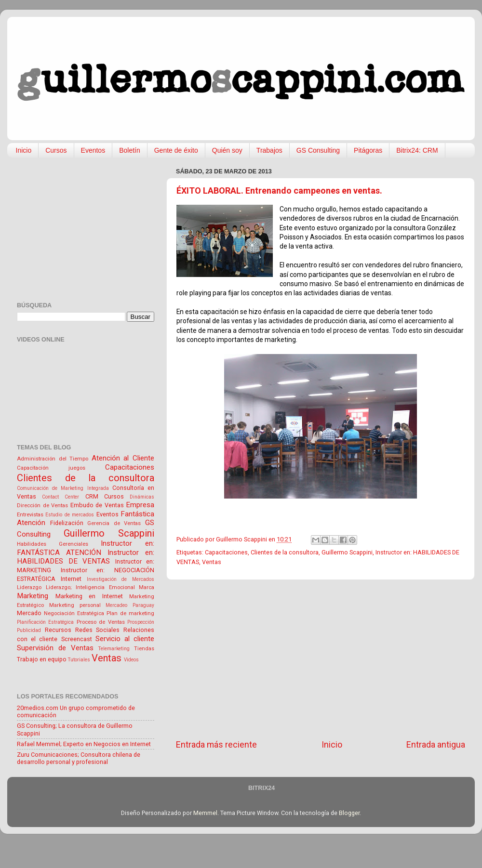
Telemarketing (114, 649)
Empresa (140, 505)
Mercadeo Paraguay (130, 605)
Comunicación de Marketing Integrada (63, 488)
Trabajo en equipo (42, 659)
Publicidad (29, 630)
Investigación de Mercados (121, 579)
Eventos (93, 150)
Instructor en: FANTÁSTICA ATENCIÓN (86, 548)
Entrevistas (30, 514)
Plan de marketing (130, 613)
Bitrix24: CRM (417, 150)
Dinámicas (142, 497)
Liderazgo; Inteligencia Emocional (90, 587)
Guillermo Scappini (347, 552)
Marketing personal (75, 605)
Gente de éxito (176, 150)
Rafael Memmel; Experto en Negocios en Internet (84, 744)
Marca (147, 587)
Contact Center (60, 497)
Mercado (29, 613)
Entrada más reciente (216, 745)
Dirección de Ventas (42, 505)
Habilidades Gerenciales (53, 544)
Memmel (205, 813)
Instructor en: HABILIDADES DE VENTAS (86, 557)
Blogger (349, 813)
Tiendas (144, 648)
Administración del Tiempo (53, 459)
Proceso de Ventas (101, 622)
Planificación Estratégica (45, 622)
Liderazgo (29, 587)
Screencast (77, 639)
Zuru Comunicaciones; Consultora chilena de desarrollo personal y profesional (79, 758)
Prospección (141, 622)
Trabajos (269, 150)
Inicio (24, 150)
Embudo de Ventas (97, 505)
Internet (71, 579)
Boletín (130, 150)
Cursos (56, 150)
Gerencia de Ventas (114, 523)
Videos (131, 660)
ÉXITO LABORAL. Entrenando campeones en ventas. (279, 191)
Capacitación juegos (51, 468)
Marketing (33, 596)
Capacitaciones (226, 552)
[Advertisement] (321, 659)
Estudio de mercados (70, 515)
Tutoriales (79, 660)
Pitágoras (368, 150)
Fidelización (67, 523)
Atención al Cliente (123, 458)
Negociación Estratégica (74, 613)
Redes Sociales (98, 630)
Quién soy (227, 150)
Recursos (58, 630)
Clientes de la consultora (285, 552)
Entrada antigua (436, 745)
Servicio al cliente (125, 639)
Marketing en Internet (89, 596)
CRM (92, 496)
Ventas (212, 562)
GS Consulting (318, 150)
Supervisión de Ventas (55, 648)
